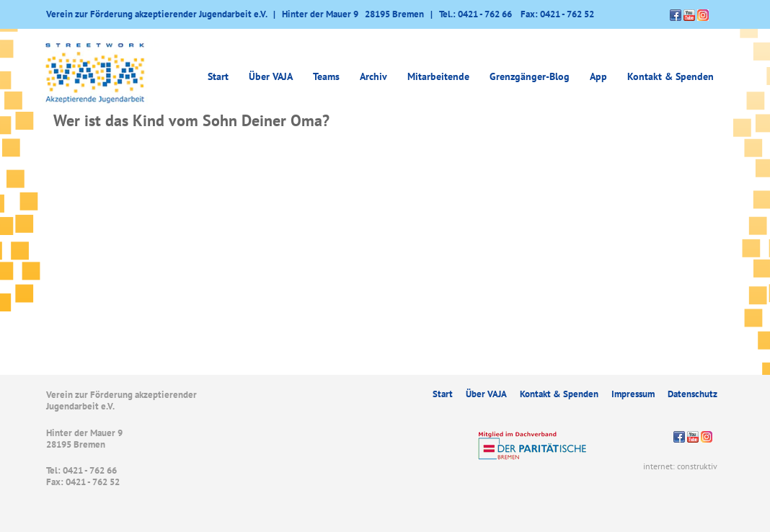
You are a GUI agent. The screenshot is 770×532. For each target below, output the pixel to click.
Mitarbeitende (438, 76)
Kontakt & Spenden (671, 76)
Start (218, 76)
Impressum (633, 394)
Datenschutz (692, 394)
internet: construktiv (680, 466)
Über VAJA (271, 76)
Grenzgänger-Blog (530, 76)
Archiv (373, 76)
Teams (326, 76)
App (598, 76)
